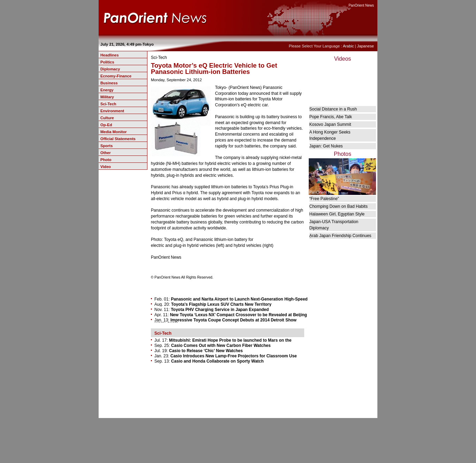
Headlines (110, 55)
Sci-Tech (108, 104)
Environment (112, 111)
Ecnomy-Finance (116, 76)
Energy (107, 90)
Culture (107, 118)
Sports (106, 146)
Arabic (348, 46)
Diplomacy (110, 69)
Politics (107, 62)
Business (109, 83)
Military (107, 97)
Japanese (366, 46)
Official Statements (118, 139)
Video (106, 167)
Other (106, 153)
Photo (106, 160)
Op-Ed (106, 125)
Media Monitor (114, 132)
